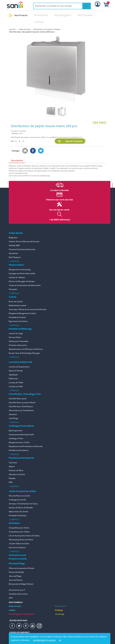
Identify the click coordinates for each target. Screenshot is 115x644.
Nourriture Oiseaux (17, 548)
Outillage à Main (16, 439)
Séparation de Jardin (18, 512)
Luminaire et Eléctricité (20, 362)
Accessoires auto (17, 555)
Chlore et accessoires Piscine (21, 568)
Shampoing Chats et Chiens (21, 540)
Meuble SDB (14, 246)
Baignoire (13, 238)
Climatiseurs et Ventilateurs (21, 411)
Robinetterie (60, 606)
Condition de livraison (18, 594)
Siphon (12, 467)
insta (39, 626)
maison (12, 610)
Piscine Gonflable (16, 572)
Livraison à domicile (59, 190)
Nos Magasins (63, 15)
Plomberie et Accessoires (22, 458)
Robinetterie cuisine (18, 306)
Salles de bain (25, 29)
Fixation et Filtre (16, 471)
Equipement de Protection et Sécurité (26, 446)
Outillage (59, 610)
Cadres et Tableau (17, 278)
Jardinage (60, 614)
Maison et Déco (16, 265)
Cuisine (13, 297)
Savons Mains (15, 337)
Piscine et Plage (17, 564)
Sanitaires (13, 253)
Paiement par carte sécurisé (59, 200)
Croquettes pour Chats (19, 528)
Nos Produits (18, 15)
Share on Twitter (41, 151)
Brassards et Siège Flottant (21, 584)
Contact (39, 22)
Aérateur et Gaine (17, 475)
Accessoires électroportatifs (21, 435)
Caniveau (13, 463)
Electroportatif (16, 431)
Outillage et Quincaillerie (21, 426)
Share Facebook (33, 151)
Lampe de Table (16, 383)
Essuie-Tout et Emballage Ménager (24, 353)
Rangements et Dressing (20, 270)
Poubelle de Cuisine (17, 317)
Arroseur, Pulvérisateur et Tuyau (23, 504)
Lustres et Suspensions (19, 367)
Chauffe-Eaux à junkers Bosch (22, 403)
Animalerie (14, 523)
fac (12, 626)
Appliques (13, 375)
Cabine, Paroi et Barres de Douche (24, 242)
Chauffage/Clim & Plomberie (22, 614)
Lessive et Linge (16, 334)
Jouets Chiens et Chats (19, 544)
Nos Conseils (85, 15)
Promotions (41, 15)
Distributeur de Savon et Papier (47, 29)
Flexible (12, 478)
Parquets (13, 289)
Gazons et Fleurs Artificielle (21, 508)
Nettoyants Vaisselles (19, 341)
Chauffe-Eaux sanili (18, 399)
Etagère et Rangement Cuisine (22, 313)
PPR (11, 482)
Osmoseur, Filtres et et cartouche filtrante (28, 310)
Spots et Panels (16, 371)
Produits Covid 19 (18, 559)
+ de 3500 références (60, 220)
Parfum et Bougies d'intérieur (22, 282)
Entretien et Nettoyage (20, 329)
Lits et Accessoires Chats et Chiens (24, 536)
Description (17, 160)
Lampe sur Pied (16, 387)
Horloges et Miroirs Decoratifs (22, 274)
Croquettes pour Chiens (19, 532)
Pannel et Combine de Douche (22, 250)
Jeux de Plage (15, 576)
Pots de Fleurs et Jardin (20, 496)
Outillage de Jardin (17, 500)
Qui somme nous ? (17, 590)
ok (60, 640)
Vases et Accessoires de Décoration (25, 285)
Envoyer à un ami (25, 151)
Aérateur (13, 414)
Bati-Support (15, 257)
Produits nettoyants (18, 345)
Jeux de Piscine (16, 580)
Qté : (13, 141)
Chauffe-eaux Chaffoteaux (21, 407)
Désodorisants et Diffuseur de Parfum (26, 349)
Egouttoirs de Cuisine (18, 321)
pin (26, 626)
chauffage (13, 418)
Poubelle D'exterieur (18, 516)
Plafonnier (13, 379)
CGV (11, 598)
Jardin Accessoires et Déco (22, 491)
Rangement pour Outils (19, 443)
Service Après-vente (59, 210)
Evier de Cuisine (16, 302)
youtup (33, 626)
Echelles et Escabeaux (19, 450)
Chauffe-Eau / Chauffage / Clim (25, 394)
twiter (19, 626)
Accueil (12, 29)
